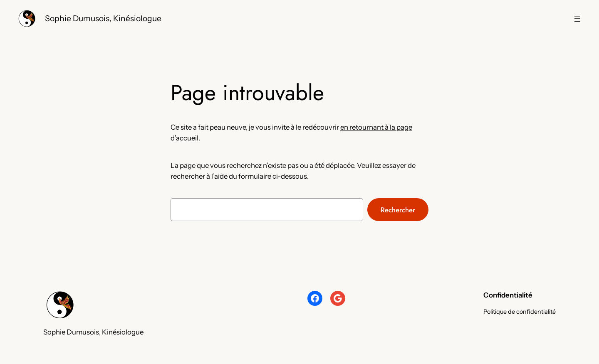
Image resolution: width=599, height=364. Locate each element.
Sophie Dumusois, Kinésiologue (103, 18)
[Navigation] (577, 19)
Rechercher (398, 210)
